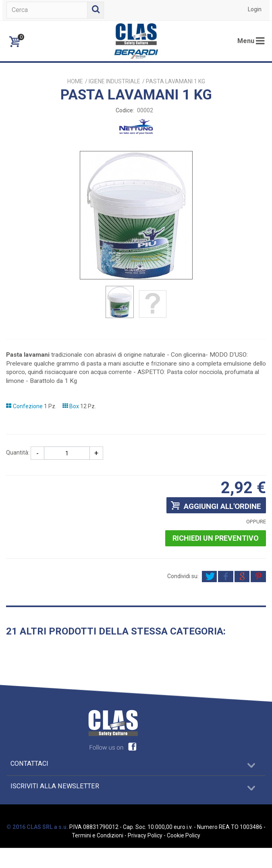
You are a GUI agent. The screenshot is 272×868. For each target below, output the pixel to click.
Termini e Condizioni (98, 835)
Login (255, 9)
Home (75, 81)
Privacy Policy (145, 835)
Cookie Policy (184, 835)
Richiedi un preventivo (216, 538)
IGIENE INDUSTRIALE (114, 81)
